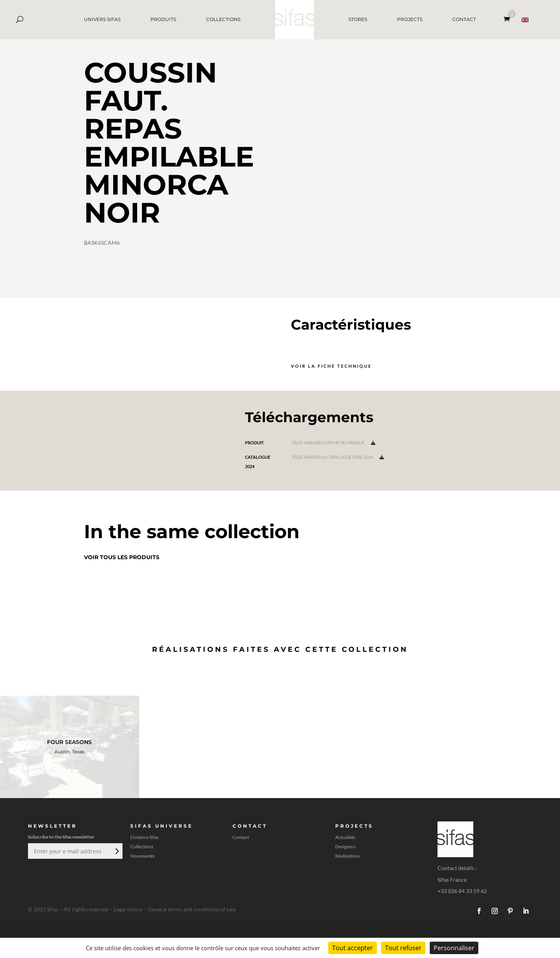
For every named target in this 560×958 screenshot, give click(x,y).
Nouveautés (143, 856)
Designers (345, 847)
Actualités (345, 837)
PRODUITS (163, 19)
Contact (241, 837)
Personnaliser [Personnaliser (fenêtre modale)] (454, 948)
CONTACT (464, 19)
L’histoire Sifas (144, 837)
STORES (358, 19)
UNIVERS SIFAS (102, 19)
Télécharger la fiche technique (333, 443)
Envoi (116, 851)
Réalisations (347, 856)
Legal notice (128, 909)
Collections (142, 847)
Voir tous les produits (122, 557)
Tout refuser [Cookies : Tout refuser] (403, 948)
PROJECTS (410, 19)
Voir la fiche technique (331, 366)
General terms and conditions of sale (192, 909)
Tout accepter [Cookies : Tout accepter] (353, 948)
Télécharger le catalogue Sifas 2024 (338, 457)
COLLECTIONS (223, 19)
